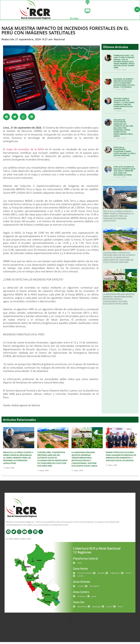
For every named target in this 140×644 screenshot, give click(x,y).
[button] (6, 119)
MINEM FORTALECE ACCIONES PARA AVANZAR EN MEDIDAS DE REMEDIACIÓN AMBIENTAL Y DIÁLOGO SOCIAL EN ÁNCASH (121, 458)
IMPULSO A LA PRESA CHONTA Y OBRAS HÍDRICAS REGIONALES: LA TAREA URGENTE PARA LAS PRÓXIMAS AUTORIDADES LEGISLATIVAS (118, 218)
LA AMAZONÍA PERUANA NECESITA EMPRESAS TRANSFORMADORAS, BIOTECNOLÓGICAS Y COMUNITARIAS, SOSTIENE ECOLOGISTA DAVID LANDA (119, 301)
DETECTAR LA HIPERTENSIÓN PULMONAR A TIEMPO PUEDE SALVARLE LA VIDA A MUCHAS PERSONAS (124, 153)
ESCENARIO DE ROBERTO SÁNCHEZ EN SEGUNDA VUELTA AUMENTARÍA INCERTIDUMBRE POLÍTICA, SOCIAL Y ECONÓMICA (124, 85)
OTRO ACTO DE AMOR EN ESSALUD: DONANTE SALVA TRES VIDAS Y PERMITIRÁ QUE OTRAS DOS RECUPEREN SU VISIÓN (124, 173)
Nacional (59, 41)
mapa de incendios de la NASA (25, 151)
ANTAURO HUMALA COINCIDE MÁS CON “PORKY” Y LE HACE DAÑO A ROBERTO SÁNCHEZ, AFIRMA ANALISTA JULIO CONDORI (124, 105)
